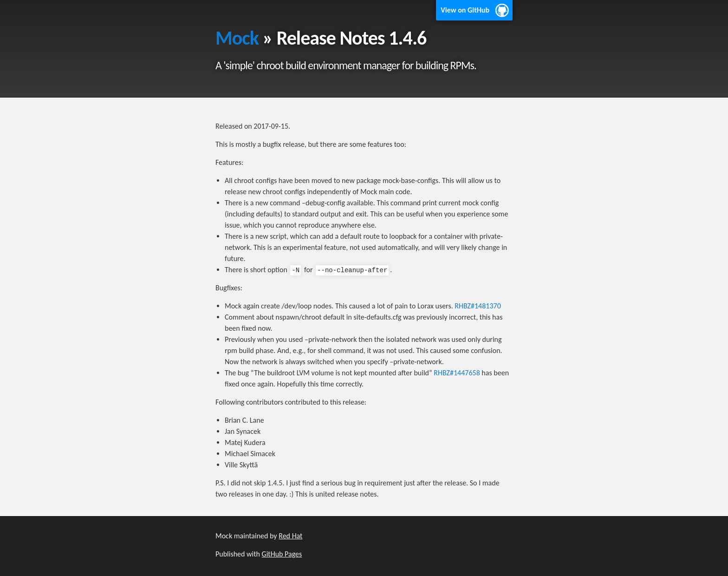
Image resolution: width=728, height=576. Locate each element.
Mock (237, 38)
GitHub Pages (282, 554)
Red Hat (290, 536)
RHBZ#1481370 (478, 306)
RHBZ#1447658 (457, 373)
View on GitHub (465, 10)
